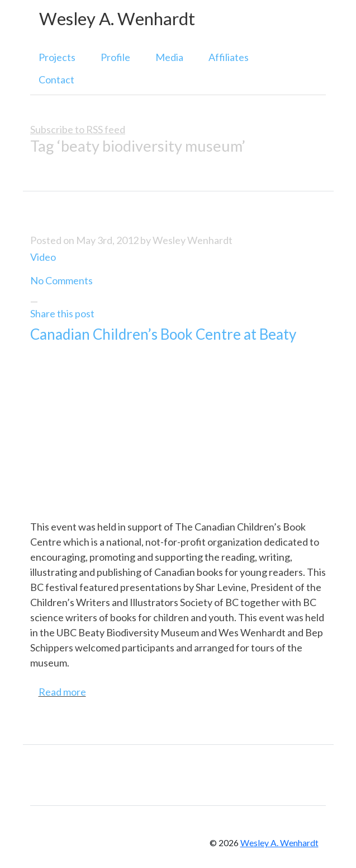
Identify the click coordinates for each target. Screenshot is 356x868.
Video (43, 257)
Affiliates (229, 57)
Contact (56, 79)
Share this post (62, 313)
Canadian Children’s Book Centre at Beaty (163, 334)
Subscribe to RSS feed (78, 129)
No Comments (61, 280)
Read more (62, 692)
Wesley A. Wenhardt (117, 19)
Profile (115, 57)
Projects (57, 57)
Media (169, 57)
